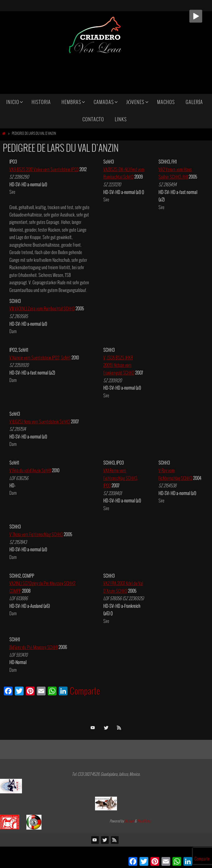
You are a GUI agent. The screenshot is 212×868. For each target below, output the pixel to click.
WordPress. (144, 820)
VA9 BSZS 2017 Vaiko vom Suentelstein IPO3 (44, 170)
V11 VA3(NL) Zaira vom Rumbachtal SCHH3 (42, 309)
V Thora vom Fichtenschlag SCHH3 (36, 534)
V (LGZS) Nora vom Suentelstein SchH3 (40, 421)
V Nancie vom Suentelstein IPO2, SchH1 (40, 358)
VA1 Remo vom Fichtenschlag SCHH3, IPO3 (121, 478)
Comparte (85, 690)
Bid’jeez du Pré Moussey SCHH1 (34, 646)
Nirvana (129, 820)
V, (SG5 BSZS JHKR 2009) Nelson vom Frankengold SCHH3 (119, 365)
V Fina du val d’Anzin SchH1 (30, 470)
